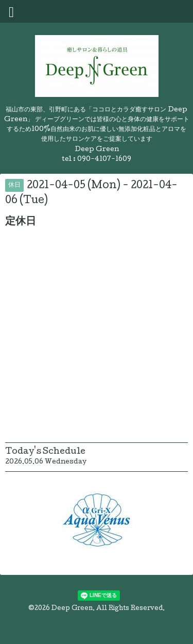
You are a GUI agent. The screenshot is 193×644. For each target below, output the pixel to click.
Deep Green (72, 609)
